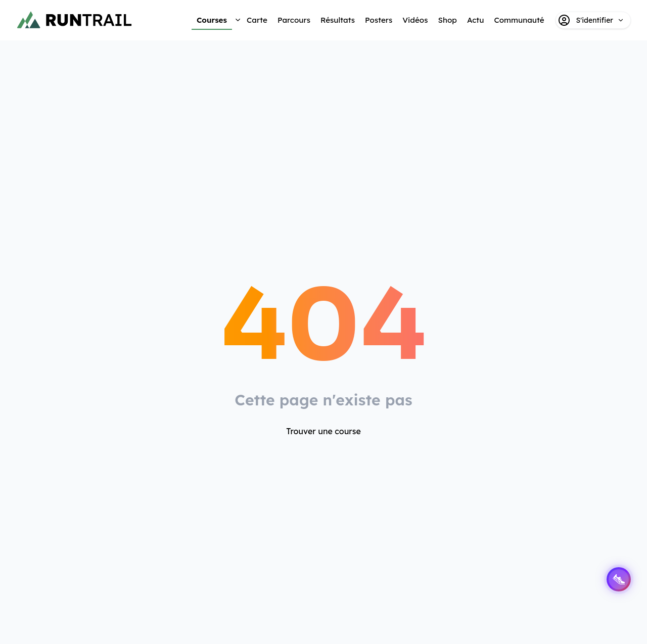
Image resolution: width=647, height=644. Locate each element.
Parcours (294, 20)
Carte (257, 20)
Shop (447, 20)
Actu (475, 20)
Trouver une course (323, 431)
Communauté (519, 20)
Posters (379, 20)
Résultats (338, 20)
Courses (212, 20)
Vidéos (415, 20)
